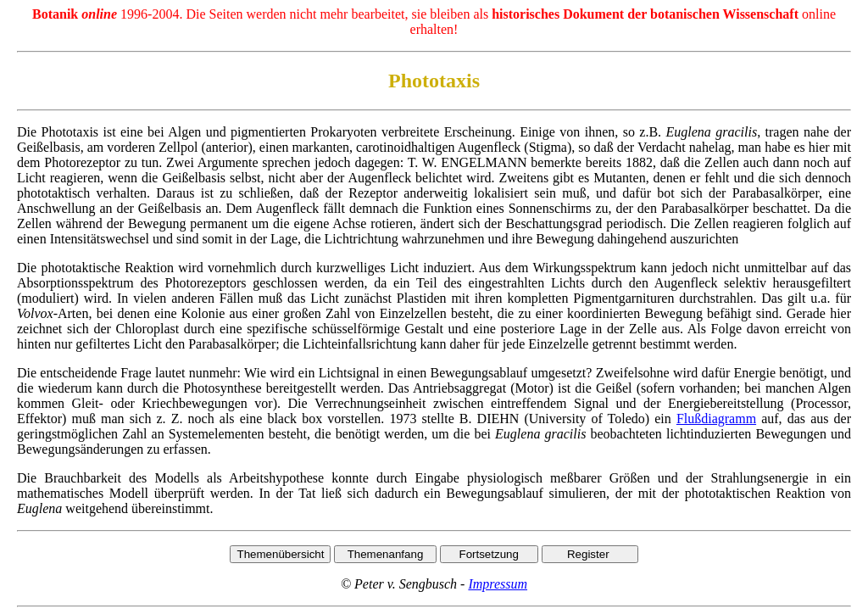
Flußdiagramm (716, 419)
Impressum (498, 584)
